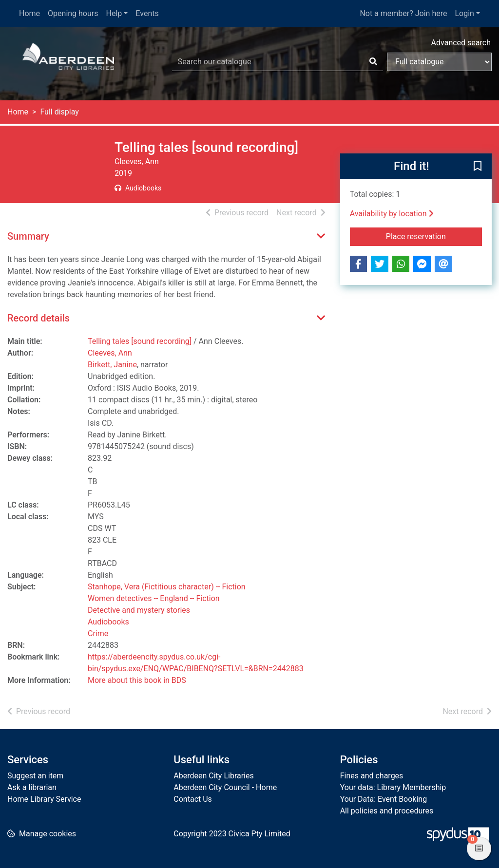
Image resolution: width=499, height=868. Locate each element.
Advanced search (461, 43)
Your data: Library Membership (393, 787)
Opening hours (73, 13)
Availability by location (392, 214)
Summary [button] (28, 236)
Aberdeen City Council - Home (225, 787)
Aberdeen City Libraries (213, 776)
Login (464, 13)
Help (114, 13)
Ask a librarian (32, 787)
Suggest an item (35, 776)
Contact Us (193, 799)
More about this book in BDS (137, 680)
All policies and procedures (387, 811)
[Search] (373, 62)
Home (29, 13)
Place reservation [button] (434, 236)
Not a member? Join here (403, 13)
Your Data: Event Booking (384, 799)
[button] (478, 167)
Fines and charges (372, 776)
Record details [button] (38, 318)
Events (147, 13)
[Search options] (439, 62)
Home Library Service (44, 799)
